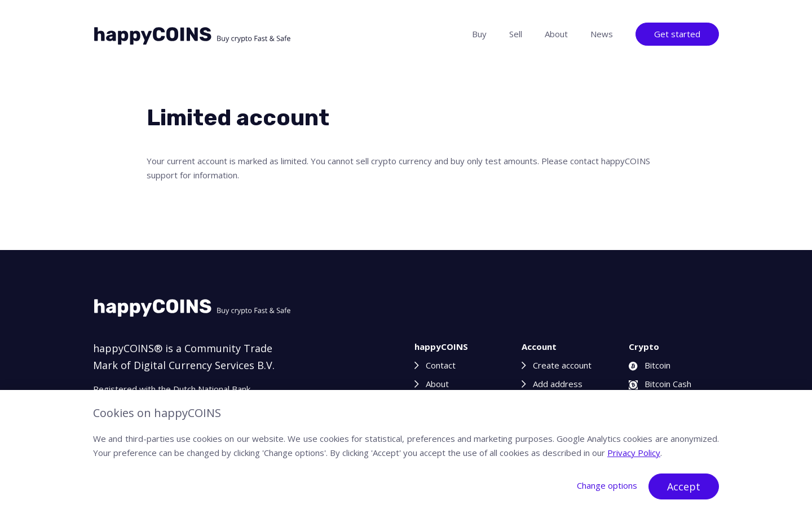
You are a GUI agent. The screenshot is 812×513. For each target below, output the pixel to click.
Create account (562, 365)
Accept (684, 486)
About (556, 34)
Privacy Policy (634, 453)
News (602, 34)
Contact (441, 365)
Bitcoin (650, 365)
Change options (607, 485)
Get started (677, 34)
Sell (516, 34)
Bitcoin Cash (660, 384)
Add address (558, 384)
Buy (479, 34)
